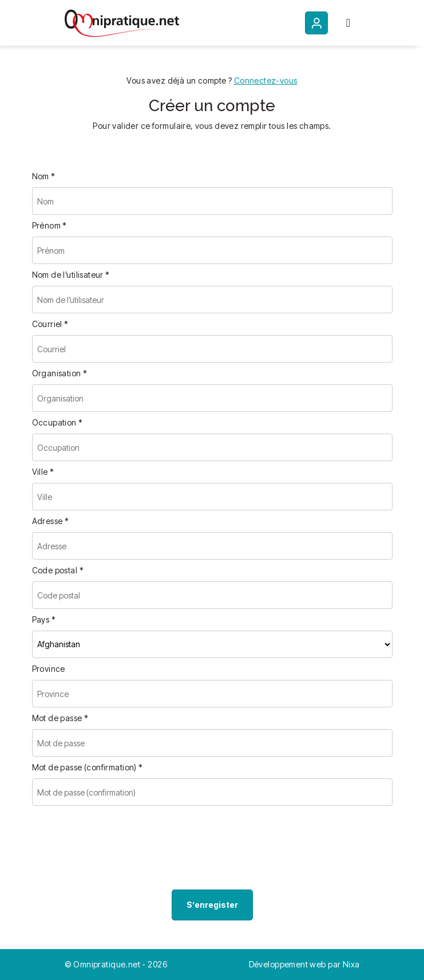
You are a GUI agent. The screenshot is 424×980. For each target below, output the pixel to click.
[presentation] (119, 850)
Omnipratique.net (108, 964)
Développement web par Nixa (304, 964)
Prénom (49, 225)
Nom (44, 176)
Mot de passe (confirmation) (88, 767)
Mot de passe (60, 718)
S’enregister (212, 905)
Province (49, 669)
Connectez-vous (266, 80)
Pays (44, 619)
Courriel (50, 324)
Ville (43, 472)
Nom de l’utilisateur (71, 275)
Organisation (60, 373)
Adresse (51, 521)
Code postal (58, 570)
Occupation (58, 422)
